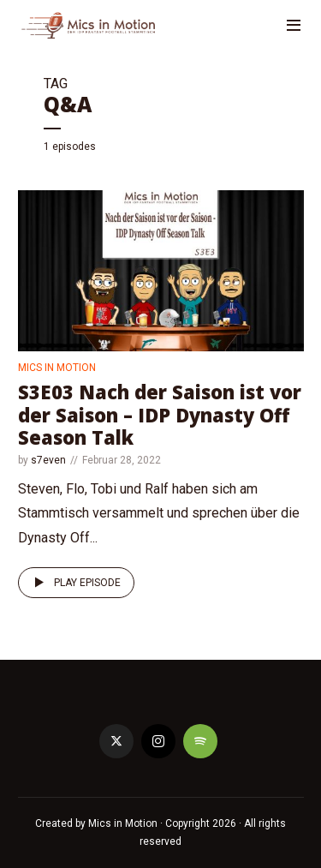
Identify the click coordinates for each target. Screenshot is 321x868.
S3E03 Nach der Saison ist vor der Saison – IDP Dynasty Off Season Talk (160, 414)
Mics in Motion (57, 368)
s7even (48, 460)
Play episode (74, 583)
